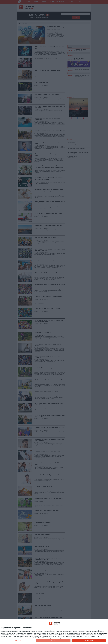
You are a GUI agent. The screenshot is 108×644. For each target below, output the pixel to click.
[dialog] (54, 632)
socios (12, 630)
